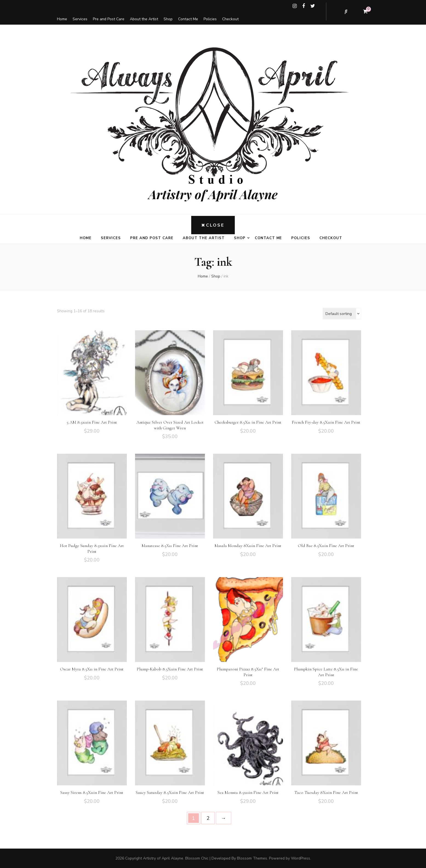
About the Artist (144, 19)
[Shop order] (342, 314)
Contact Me (188, 19)
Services (80, 19)
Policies (210, 19)
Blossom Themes (252, 858)
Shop (168, 19)
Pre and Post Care (109, 19)
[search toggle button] (346, 11)
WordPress (301, 858)
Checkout (230, 19)
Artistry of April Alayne (213, 194)
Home (62, 19)
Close (213, 225)
